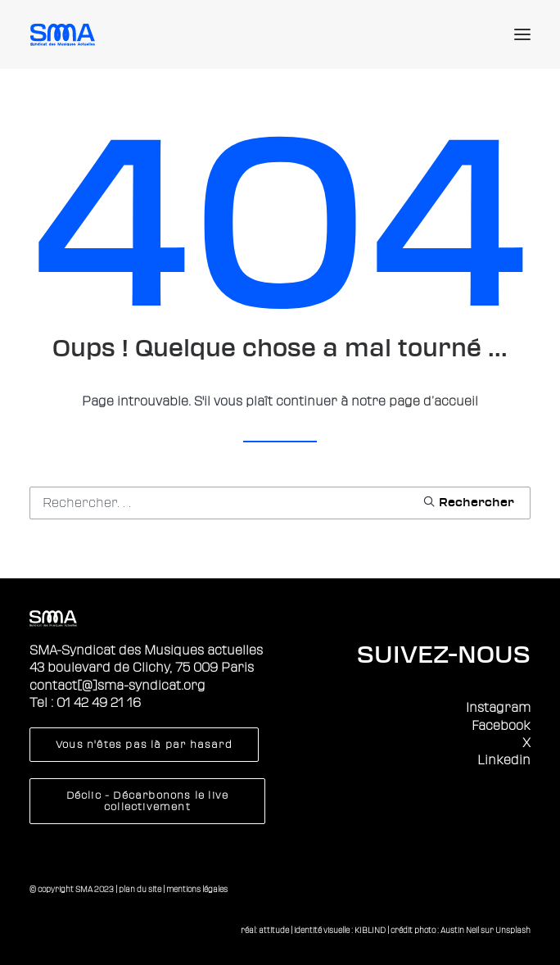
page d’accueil (434, 401)
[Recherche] (280, 503)
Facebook (501, 726)
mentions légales (197, 889)
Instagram (498, 708)
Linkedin (504, 760)
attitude (274, 930)
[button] (522, 34)
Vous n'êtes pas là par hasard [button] (144, 745)
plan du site (140, 889)
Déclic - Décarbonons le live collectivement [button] (149, 801)
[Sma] (65, 34)
